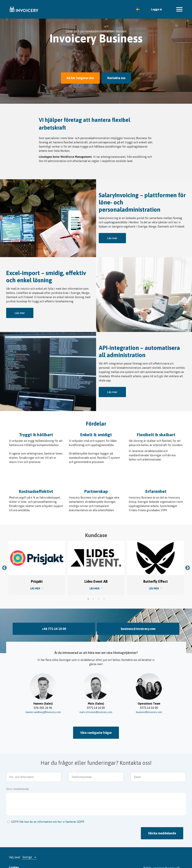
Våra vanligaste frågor (96, 726)
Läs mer (112, 237)
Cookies (14, 859)
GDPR (15, 814)
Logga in (157, 9)
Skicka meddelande (162, 826)
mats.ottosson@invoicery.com (96, 705)
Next (188, 562)
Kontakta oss (118, 78)
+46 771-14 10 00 (54, 623)
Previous (4, 562)
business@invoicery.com (138, 623)
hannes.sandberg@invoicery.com (43, 705)
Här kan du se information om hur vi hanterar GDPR (52, 814)
